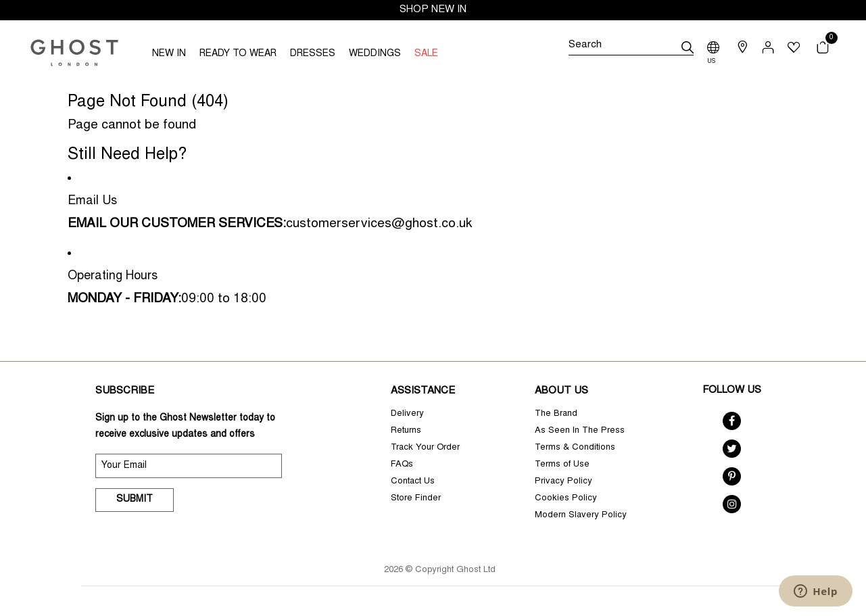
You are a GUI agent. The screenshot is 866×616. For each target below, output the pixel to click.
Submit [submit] (135, 500)
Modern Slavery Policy (581, 516)
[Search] (631, 47)
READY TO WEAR (238, 54)
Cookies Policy (566, 499)
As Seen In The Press (580, 431)
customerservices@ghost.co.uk (379, 224)
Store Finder (416, 499)
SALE (426, 54)
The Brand (556, 414)
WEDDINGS (375, 54)
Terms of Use (562, 465)
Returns (406, 431)
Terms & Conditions (575, 448)
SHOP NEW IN (433, 10)
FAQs (402, 465)
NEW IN (169, 54)
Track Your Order (425, 448)
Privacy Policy (563, 482)
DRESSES (313, 54)
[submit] (688, 47)
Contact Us (413, 482)
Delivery (407, 414)
